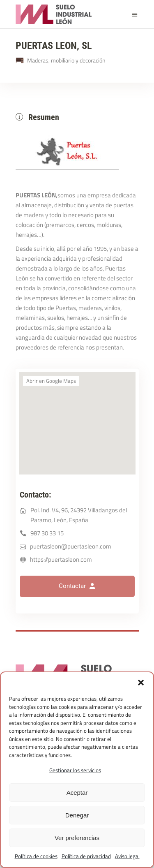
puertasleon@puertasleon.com (71, 546)
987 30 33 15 (47, 533)
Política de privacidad (86, 856)
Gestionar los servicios (75, 770)
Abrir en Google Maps (51, 381)
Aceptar (77, 793)
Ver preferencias (77, 838)
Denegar (77, 815)
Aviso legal (127, 856)
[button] (141, 683)
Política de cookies (36, 856)
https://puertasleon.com (61, 559)
